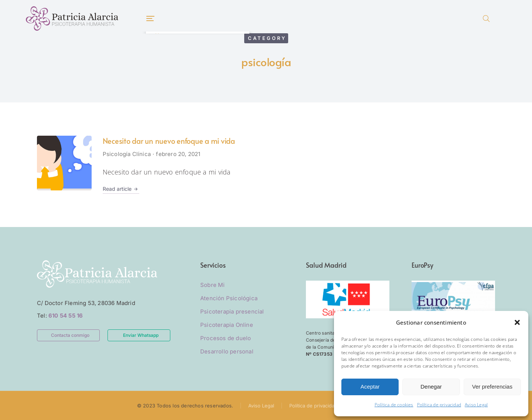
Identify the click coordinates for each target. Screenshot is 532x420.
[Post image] (64, 163)
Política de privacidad (439, 405)
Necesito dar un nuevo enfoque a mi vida (169, 141)
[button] (517, 322)
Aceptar (370, 387)
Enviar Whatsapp (141, 335)
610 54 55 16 (66, 316)
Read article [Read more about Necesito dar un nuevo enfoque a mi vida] (121, 189)
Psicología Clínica (127, 154)
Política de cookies (394, 405)
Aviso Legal (476, 405)
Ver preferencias (492, 387)
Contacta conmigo (70, 335)
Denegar (431, 387)
